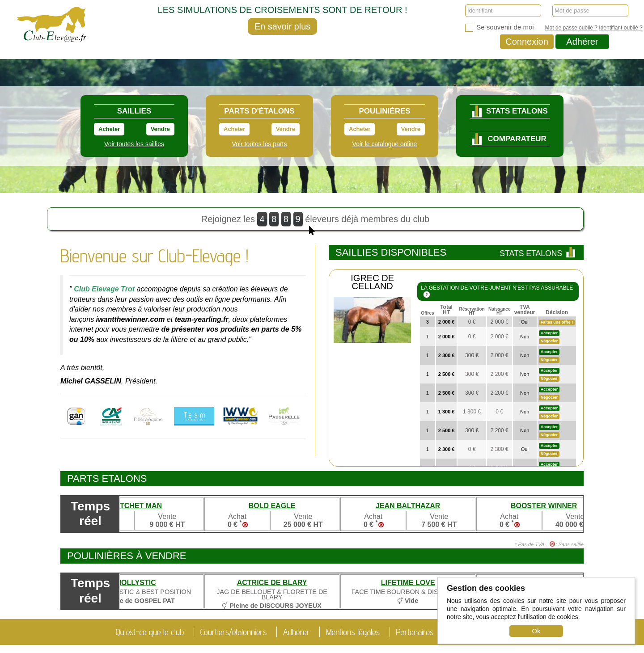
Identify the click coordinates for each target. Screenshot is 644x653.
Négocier (549, 341)
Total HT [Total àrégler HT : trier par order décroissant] (446, 310)
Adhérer (582, 42)
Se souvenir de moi (500, 27)
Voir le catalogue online (385, 144)
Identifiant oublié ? (621, 28)
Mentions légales (353, 632)
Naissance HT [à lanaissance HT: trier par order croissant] (499, 311)
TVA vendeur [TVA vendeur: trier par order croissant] (525, 310)
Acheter (109, 129)
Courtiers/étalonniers (234, 632)
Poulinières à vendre (127, 556)
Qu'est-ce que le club (150, 632)
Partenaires (415, 632)
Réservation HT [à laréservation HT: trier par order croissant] (472, 311)
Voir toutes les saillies (134, 144)
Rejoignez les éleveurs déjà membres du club (315, 221)
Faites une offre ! (557, 322)
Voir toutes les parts (260, 144)
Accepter (549, 333)
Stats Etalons (538, 253)
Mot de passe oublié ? (571, 28)
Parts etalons (107, 478)
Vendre (160, 129)
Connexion (527, 42)
